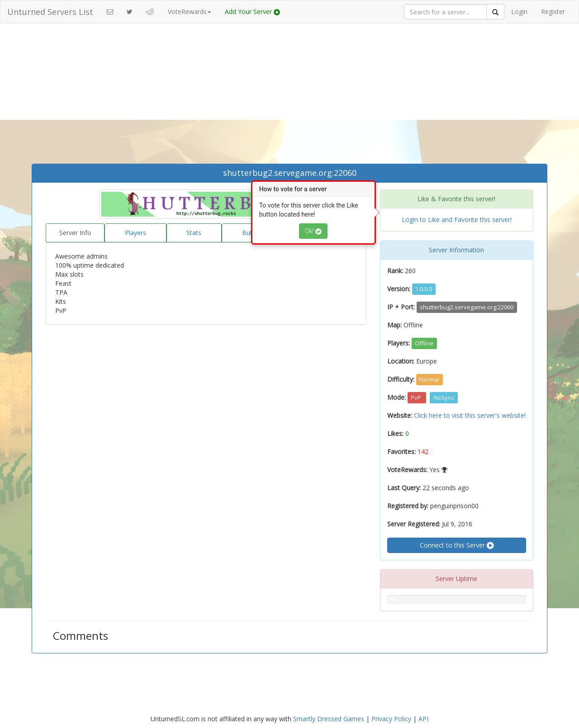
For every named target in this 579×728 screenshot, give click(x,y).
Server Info (75, 233)
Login (519, 12)
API (423, 719)
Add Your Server (252, 12)
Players (135, 233)
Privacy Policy (391, 719)
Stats (194, 233)
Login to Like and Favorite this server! (457, 220)
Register (553, 12)
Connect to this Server (457, 545)
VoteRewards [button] (190, 12)
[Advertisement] (289, 96)
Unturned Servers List (50, 12)
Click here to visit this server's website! (470, 415)
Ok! (313, 231)
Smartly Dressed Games (329, 719)
